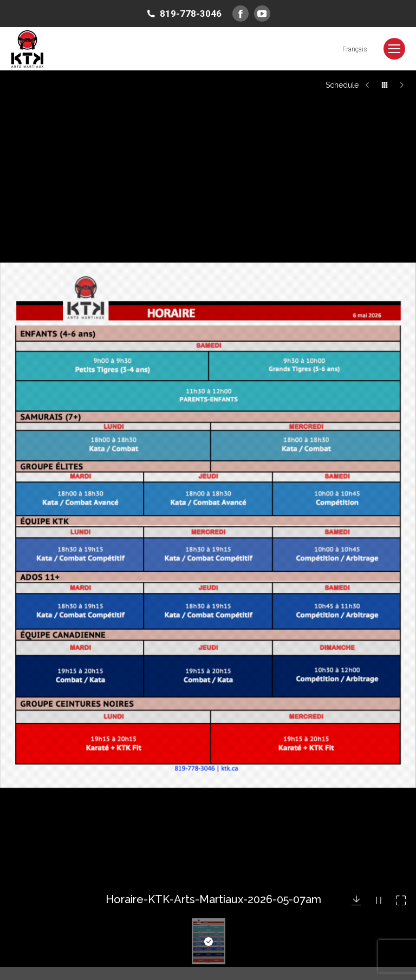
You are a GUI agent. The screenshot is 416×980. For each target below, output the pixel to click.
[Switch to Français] (355, 49)
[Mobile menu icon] (394, 49)
